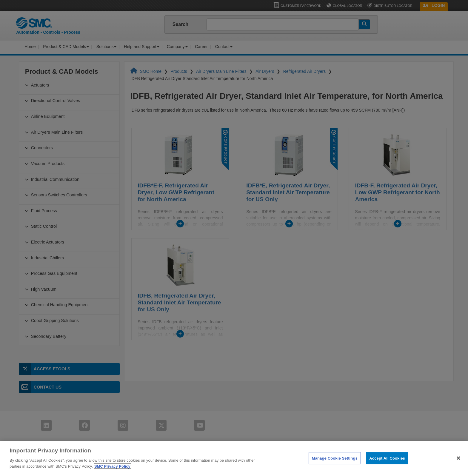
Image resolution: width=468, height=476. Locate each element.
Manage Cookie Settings (335, 465)
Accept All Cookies (387, 465)
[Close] (458, 465)
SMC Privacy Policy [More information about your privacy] (112, 473)
